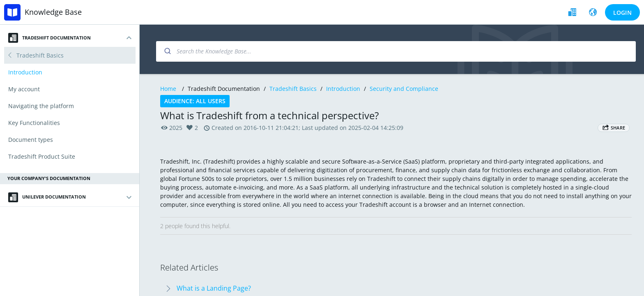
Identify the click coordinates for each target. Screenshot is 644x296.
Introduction (343, 89)
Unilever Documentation (47, 197)
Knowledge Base (53, 12)
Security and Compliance (404, 89)
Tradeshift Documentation (49, 38)
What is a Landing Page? (214, 288)
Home (168, 89)
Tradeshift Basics (293, 89)
